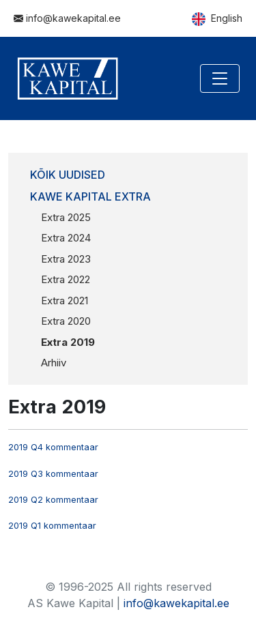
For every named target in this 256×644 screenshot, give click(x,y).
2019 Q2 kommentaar (53, 500)
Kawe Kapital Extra (90, 196)
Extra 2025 (66, 217)
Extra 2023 (66, 259)
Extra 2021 (65, 301)
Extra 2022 (66, 279)
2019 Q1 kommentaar (52, 526)
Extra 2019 (68, 342)
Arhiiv (54, 363)
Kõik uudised (68, 175)
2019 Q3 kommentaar (53, 474)
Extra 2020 (66, 321)
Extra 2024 (66, 238)
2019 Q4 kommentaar (53, 447)
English (217, 19)
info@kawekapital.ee (67, 18)
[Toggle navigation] (220, 78)
